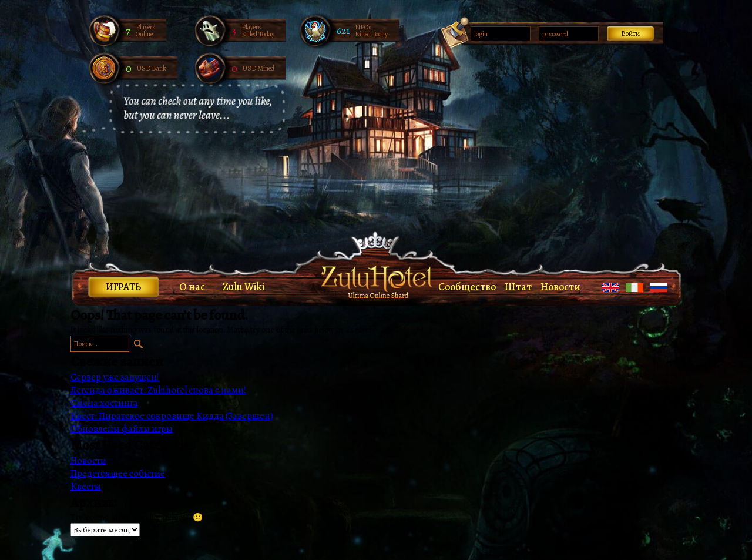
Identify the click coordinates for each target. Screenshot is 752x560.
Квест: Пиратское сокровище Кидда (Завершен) (172, 416)
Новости (560, 287)
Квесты (86, 487)
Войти (630, 33)
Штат (518, 287)
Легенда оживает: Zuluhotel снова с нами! (158, 390)
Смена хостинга (104, 403)
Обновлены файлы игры (122, 429)
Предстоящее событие (118, 474)
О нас (192, 287)
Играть (123, 287)
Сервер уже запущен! (115, 377)
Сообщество (467, 287)
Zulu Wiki (244, 287)
